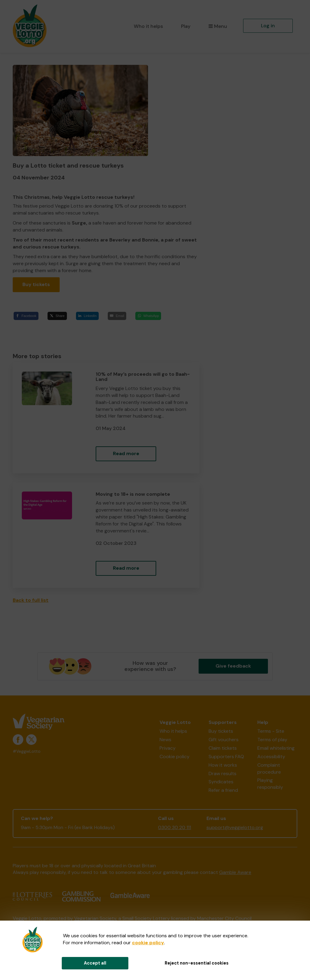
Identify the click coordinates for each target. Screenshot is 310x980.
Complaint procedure (269, 768)
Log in (268, 26)
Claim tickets (223, 748)
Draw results (223, 773)
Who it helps (148, 26)
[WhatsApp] (148, 316)
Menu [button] (218, 26)
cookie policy (148, 943)
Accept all (95, 963)
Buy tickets (36, 284)
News (165, 740)
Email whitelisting (276, 748)
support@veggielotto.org (235, 827)
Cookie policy (175, 757)
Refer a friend (223, 790)
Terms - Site (271, 731)
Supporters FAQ (226, 757)
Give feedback (233, 666)
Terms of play (272, 740)
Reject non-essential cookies (197, 963)
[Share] (57, 316)
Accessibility (271, 757)
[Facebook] (26, 316)
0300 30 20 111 (175, 827)
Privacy (168, 748)
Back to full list (31, 600)
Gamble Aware (235, 872)
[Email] (117, 316)
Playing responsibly (270, 784)
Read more (126, 453)
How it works (223, 765)
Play (186, 26)
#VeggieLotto (27, 751)
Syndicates (221, 782)
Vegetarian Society (95, 918)
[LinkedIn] (87, 316)
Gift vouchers (224, 740)
